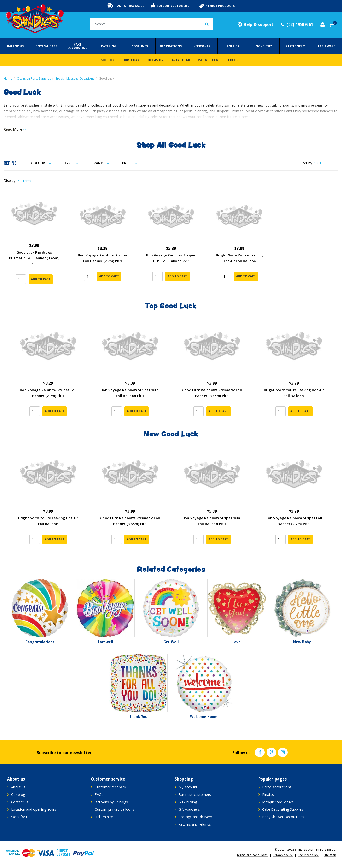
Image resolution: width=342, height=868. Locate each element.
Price (130, 163)
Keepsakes (202, 46)
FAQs (99, 794)
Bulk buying (188, 802)
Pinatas (268, 794)
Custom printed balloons (114, 809)
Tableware (326, 46)
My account (188, 787)
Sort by (306, 163)
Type (71, 163)
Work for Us (21, 817)
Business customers (195, 794)
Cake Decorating (78, 46)
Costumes (140, 46)
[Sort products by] (326, 163)
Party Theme (180, 60)
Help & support (255, 24)
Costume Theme (207, 60)
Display (9, 181)
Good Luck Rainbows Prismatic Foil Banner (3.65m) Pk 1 (34, 258)
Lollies (233, 46)
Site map (330, 855)
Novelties (264, 46)
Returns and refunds (195, 824)
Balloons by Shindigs (111, 802)
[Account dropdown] (323, 24)
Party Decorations (277, 787)
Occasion (156, 60)
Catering (109, 46)
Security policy (308, 855)
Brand (100, 163)
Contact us (20, 802)
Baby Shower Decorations (283, 817)
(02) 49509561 (297, 24)
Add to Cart (41, 279)
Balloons (15, 46)
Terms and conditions (252, 855)
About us (18, 787)
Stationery (295, 46)
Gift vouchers (189, 809)
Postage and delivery (195, 817)
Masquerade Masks (278, 802)
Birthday (132, 60)
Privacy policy (283, 855)
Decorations (171, 46)
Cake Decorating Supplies (283, 809)
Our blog (18, 794)
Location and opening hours (34, 809)
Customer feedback (110, 787)
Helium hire (104, 817)
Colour (234, 60)
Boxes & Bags (47, 46)
